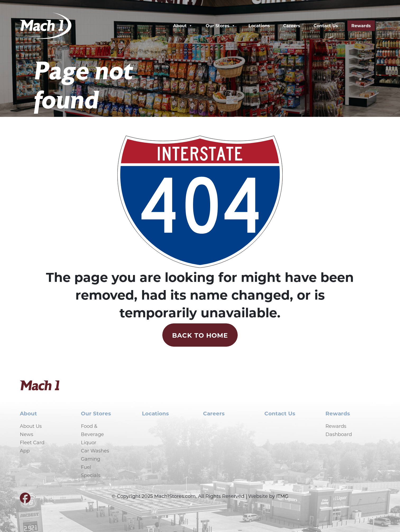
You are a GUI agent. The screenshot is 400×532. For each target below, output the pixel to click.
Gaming (91, 459)
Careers (292, 26)
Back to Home (200, 335)
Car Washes (95, 451)
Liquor (89, 442)
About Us (31, 426)
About (183, 26)
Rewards (361, 26)
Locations (259, 26)
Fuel (86, 467)
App (25, 451)
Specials (91, 475)
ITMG (282, 496)
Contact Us (326, 26)
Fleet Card (32, 442)
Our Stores (220, 26)
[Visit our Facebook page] (25, 500)
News (27, 434)
